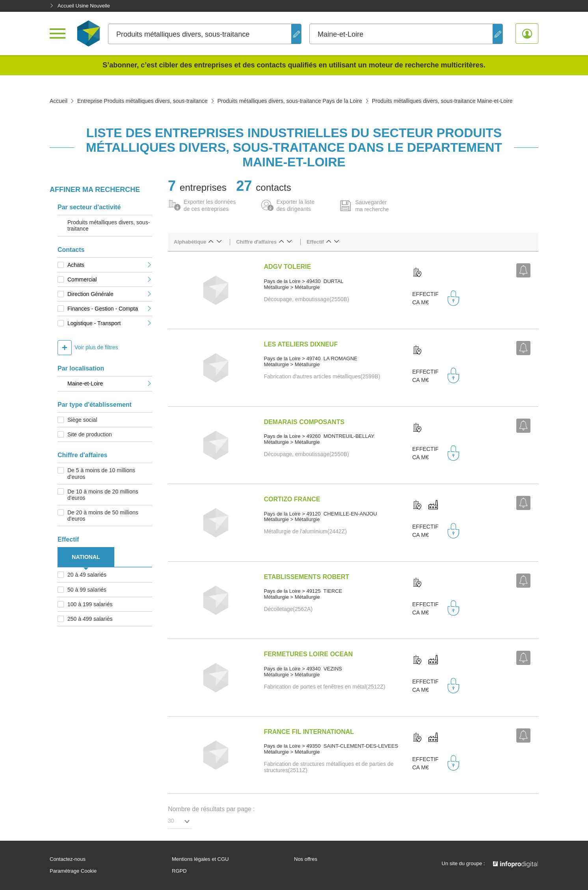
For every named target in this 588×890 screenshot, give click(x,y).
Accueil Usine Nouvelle (80, 6)
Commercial (110, 279)
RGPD (179, 871)
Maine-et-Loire (110, 384)
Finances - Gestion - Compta (110, 309)
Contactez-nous (68, 859)
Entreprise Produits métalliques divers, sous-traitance (142, 101)
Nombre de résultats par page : (211, 809)
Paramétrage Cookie (73, 871)
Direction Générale (110, 294)
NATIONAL (86, 557)
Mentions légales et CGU (200, 859)
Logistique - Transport (110, 323)
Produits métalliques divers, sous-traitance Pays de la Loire (289, 101)
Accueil (59, 101)
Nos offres (306, 859)
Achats (110, 265)
